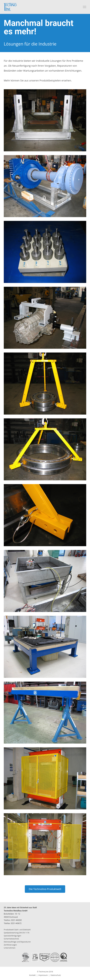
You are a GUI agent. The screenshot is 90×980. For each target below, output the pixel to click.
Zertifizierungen (10, 945)
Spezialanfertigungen (12, 936)
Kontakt (32, 975)
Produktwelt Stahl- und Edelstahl (17, 930)
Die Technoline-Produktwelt (45, 889)
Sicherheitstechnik (11, 939)
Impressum (43, 975)
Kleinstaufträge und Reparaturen (17, 942)
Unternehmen (10, 948)
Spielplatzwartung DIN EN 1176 (17, 933)
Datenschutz (56, 975)
